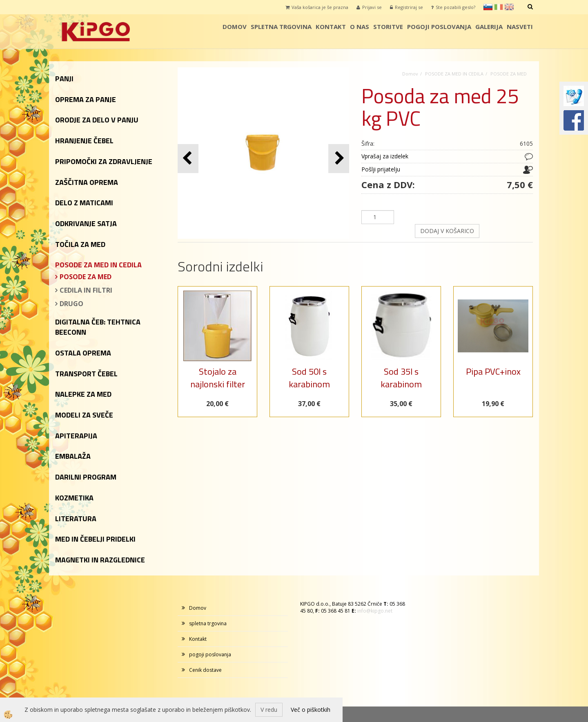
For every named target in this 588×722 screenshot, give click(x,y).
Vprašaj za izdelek (385, 156)
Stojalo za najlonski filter (218, 378)
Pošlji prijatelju (381, 169)
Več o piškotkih (311, 710)
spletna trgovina (281, 27)
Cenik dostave (205, 670)
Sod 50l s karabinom (309, 378)
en (509, 7)
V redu (269, 710)
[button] (339, 159)
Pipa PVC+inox (493, 371)
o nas (360, 27)
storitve (388, 27)
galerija (489, 27)
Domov (235, 27)
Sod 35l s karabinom (401, 378)
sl (488, 7)
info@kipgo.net (375, 611)
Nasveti (520, 27)
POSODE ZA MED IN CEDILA (454, 74)
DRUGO (71, 304)
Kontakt (331, 27)
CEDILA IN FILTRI (86, 290)
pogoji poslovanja (439, 27)
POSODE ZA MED (86, 277)
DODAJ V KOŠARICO (447, 231)
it (499, 7)
